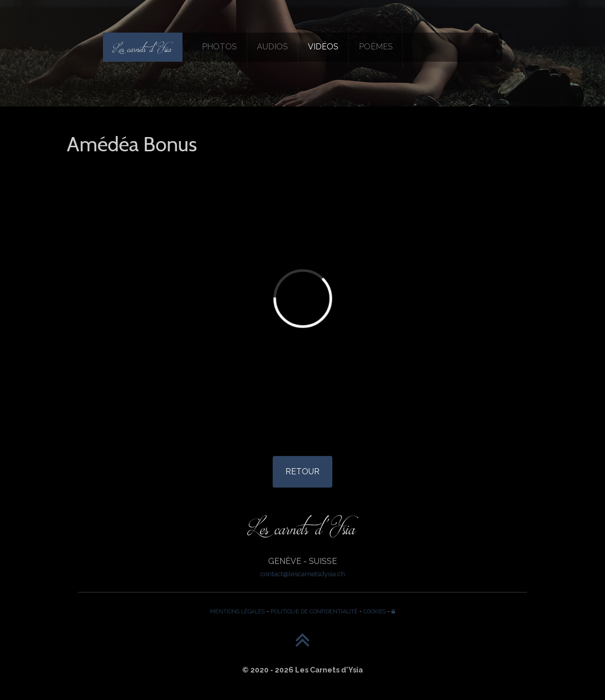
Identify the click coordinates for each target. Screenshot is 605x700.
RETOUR (302, 472)
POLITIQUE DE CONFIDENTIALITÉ (314, 611)
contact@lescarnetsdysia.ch (303, 574)
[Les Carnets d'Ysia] (143, 47)
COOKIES (375, 611)
